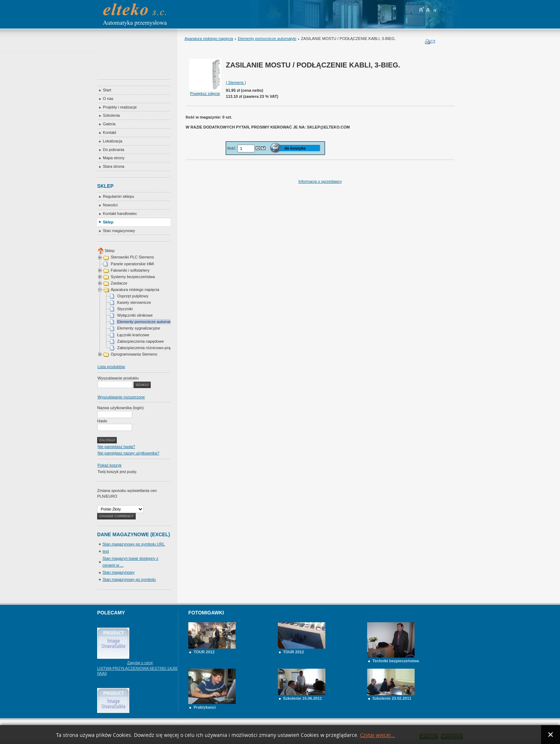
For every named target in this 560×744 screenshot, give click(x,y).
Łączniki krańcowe (133, 335)
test (106, 551)
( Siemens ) (236, 82)
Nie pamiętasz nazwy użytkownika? (128, 453)
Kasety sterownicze (134, 302)
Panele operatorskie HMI (132, 264)
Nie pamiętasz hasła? (116, 447)
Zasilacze (119, 283)
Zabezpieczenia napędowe (141, 341)
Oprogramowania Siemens (134, 354)
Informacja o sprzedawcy (320, 181)
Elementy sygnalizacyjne (139, 328)
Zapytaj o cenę (140, 671)
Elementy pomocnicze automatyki (267, 39)
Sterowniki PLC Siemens (132, 257)
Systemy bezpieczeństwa (133, 277)
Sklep (110, 251)
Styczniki (125, 309)
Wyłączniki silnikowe (135, 315)
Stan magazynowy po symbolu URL (134, 544)
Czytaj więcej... (377, 735)
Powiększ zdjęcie (205, 91)
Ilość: (232, 148)
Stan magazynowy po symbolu (129, 579)
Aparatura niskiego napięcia (209, 39)
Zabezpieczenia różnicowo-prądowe (148, 348)
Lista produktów (111, 367)
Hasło (102, 421)
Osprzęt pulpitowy (133, 296)
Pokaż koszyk (109, 465)
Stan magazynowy (119, 572)
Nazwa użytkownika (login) (120, 408)
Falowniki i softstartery (130, 270)
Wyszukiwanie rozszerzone (121, 397)
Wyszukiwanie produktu (118, 378)
